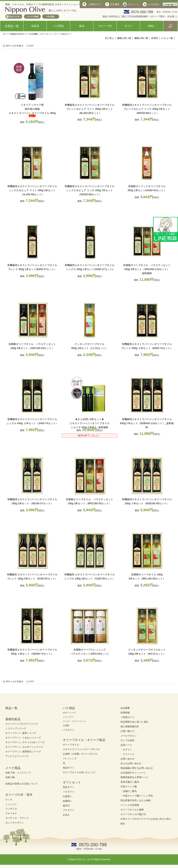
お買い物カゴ (127, 731)
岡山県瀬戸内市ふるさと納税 (136, 800)
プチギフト (69, 810)
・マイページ (127, 754)
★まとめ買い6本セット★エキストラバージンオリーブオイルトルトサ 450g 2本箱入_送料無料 (90, 423)
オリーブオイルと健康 (132, 810)
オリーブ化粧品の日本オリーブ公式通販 (20, 34)
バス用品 (58, 26)
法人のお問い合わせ (131, 763)
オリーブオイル (71, 745)
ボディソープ (69, 713)
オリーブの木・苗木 (19, 795)
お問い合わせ (127, 759)
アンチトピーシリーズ (17, 756)
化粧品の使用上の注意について (22, 784)
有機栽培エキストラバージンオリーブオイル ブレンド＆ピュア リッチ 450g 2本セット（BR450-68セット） (147, 109)
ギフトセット (46, 34)
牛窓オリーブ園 (129, 787)
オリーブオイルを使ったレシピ (79, 772)
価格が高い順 (141, 38)
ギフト (128, 26)
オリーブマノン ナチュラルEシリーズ (25, 742)
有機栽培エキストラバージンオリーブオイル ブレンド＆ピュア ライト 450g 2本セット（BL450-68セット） (90, 109)
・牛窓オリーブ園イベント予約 (137, 796)
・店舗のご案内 (129, 791)
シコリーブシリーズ (16, 728)
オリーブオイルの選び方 (133, 814)
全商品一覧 (12, 26)
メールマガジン (129, 736)
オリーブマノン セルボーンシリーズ (24, 747)
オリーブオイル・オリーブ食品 (84, 740)
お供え (66, 815)
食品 (82, 26)
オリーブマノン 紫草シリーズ (21, 733)
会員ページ (126, 745)
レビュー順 (167, 38)
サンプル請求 (127, 740)
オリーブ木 (105, 26)
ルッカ (9, 800)
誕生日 (66, 806)
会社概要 (125, 708)
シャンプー (68, 717)
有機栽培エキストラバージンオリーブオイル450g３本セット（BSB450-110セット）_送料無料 (147, 423)
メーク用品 (13, 768)
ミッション (11, 804)
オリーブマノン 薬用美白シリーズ (23, 752)
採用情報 (125, 713)
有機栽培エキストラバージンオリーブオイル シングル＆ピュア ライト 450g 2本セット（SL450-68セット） (32, 190)
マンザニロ (11, 809)
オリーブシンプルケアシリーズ (22, 724)
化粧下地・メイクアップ (18, 773)
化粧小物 (10, 777)
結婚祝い (67, 801)
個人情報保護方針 (130, 726)
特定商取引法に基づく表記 (134, 722)
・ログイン (126, 750)
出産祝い (67, 796)
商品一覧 (11, 708)
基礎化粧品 (13, 719)
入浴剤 (66, 725)
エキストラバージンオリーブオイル (81, 749)
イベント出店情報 (130, 805)
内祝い (152, 26)
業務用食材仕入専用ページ (134, 777)
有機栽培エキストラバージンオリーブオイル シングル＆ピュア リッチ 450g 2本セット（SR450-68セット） (90, 190)
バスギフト (69, 730)
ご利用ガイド (127, 717)
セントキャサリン (15, 823)
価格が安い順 (124, 38)
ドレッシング (70, 758)
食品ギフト (69, 768)
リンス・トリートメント (75, 721)
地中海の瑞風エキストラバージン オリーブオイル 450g (32, 109)
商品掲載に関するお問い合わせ (137, 768)
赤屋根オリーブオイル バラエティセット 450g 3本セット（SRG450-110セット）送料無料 (147, 269)
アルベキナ (11, 813)
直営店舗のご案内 (130, 782)
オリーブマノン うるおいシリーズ (23, 738)
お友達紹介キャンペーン (133, 773)
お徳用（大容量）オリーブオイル (80, 754)
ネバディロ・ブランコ (17, 818)
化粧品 (35, 26)
